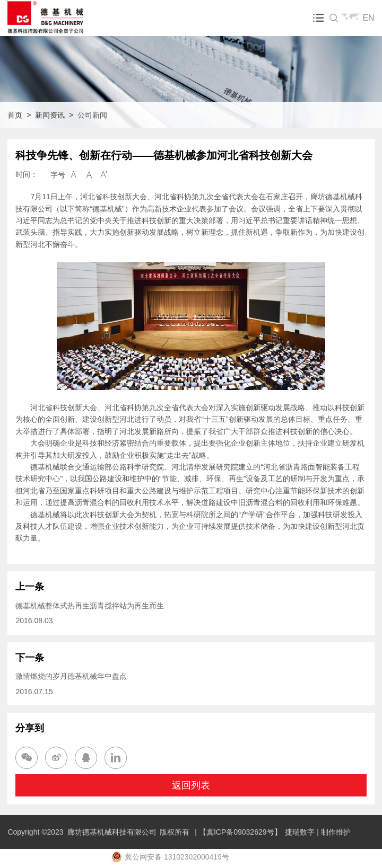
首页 (15, 115)
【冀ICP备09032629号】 (240, 832)
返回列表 (191, 785)
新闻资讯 (50, 115)
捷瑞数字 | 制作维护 (318, 832)
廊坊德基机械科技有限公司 (112, 832)
